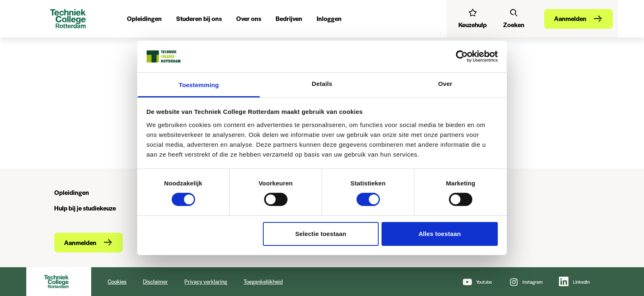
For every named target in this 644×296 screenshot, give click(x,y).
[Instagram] (526, 282)
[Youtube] (477, 282)
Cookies (117, 281)
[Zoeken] (514, 18)
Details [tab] (322, 84)
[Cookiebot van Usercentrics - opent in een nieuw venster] (462, 56)
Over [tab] (445, 84)
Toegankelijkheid (263, 281)
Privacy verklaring (206, 281)
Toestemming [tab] (199, 85)
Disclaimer (155, 281)
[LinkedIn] (574, 282)
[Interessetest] (473, 18)
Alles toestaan (440, 234)
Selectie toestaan (321, 234)
